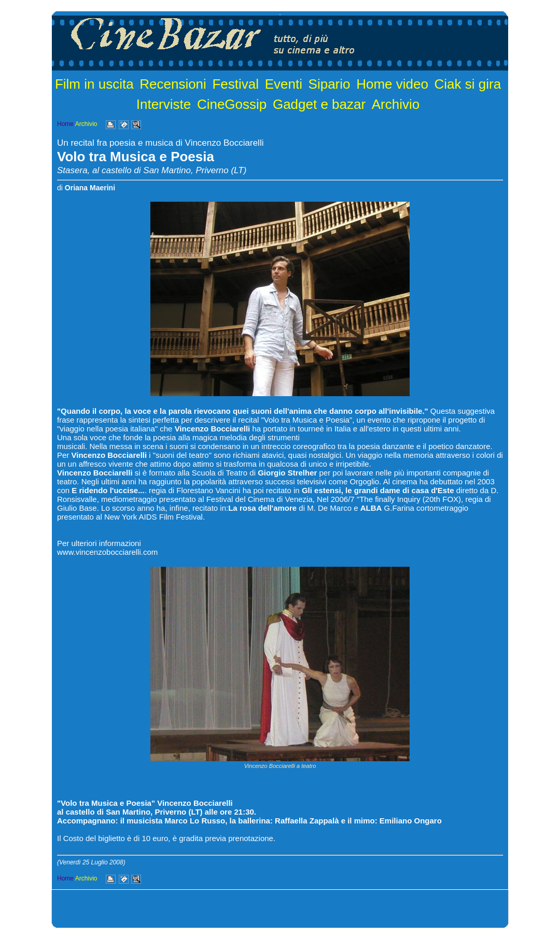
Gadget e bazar (319, 104)
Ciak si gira (468, 84)
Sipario (330, 84)
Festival (235, 84)
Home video (392, 84)
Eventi (284, 84)
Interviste (164, 104)
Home (65, 124)
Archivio (396, 104)
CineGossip (232, 104)
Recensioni (173, 84)
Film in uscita (94, 84)
